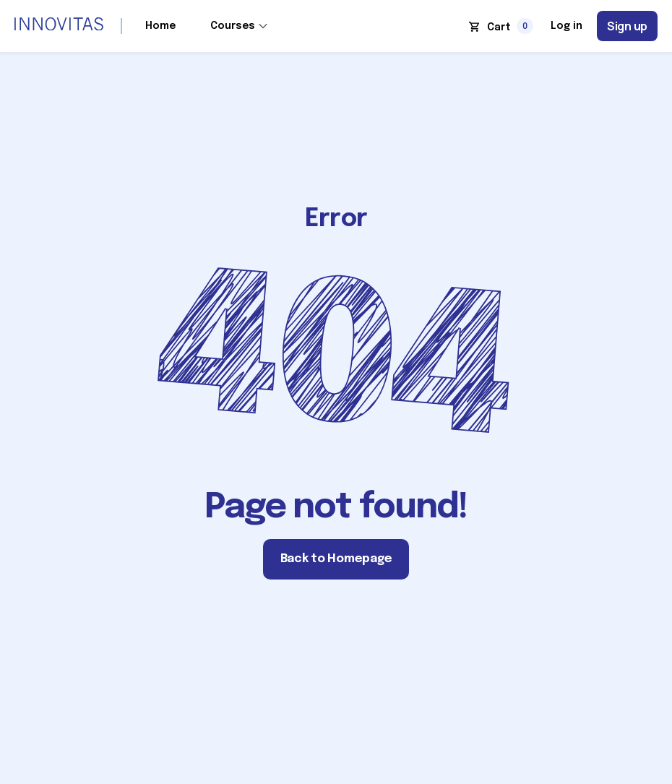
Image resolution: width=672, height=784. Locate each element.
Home (160, 26)
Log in (567, 26)
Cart (499, 27)
